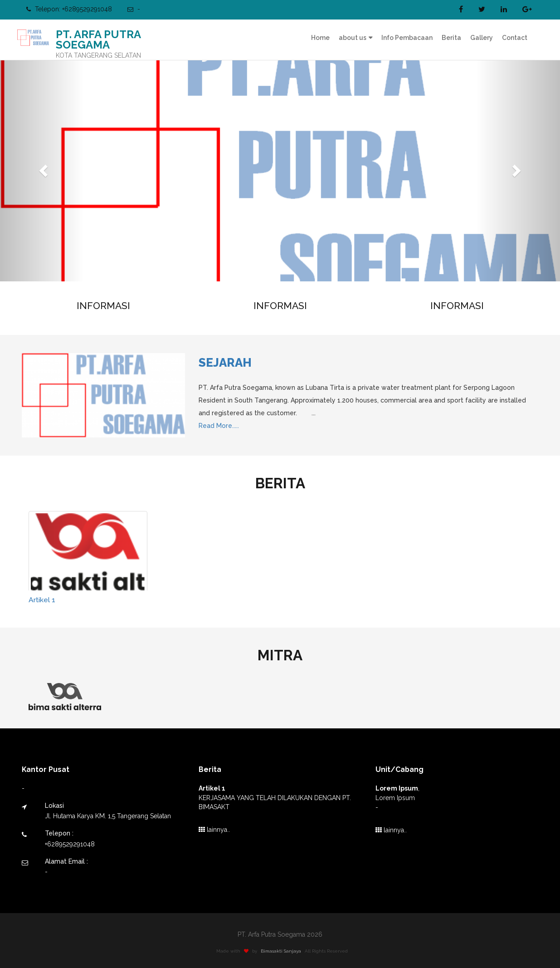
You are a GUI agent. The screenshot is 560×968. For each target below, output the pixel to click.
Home (320, 38)
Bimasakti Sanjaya (284, 951)
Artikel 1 (42, 600)
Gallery (482, 38)
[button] (42, 168)
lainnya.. (214, 830)
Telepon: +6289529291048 (69, 9)
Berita (451, 38)
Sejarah (225, 363)
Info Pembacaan (407, 38)
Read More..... (219, 426)
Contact (515, 38)
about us (353, 38)
